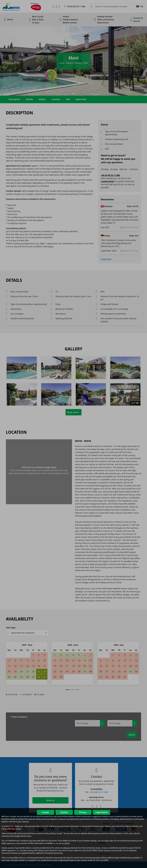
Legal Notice (101, 812)
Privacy (83, 812)
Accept (45, 812)
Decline (64, 812)
